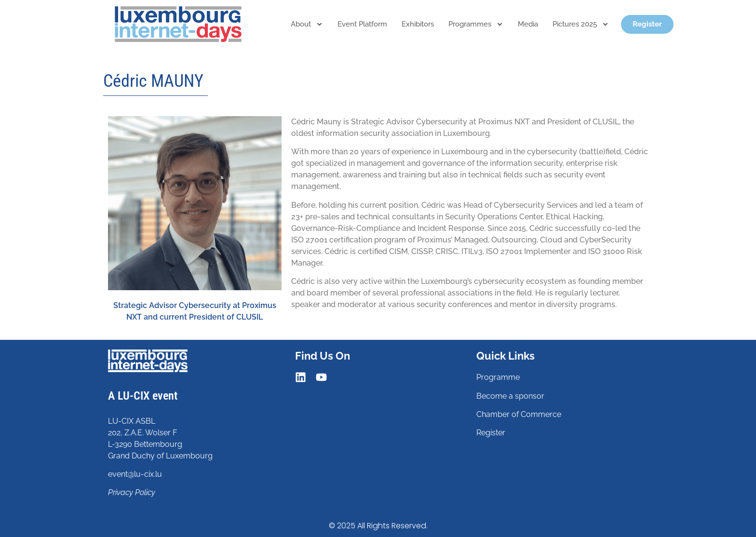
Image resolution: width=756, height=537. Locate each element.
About (307, 24)
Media (528, 24)
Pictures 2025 (581, 24)
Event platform (362, 24)
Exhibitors (418, 24)
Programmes (476, 24)
